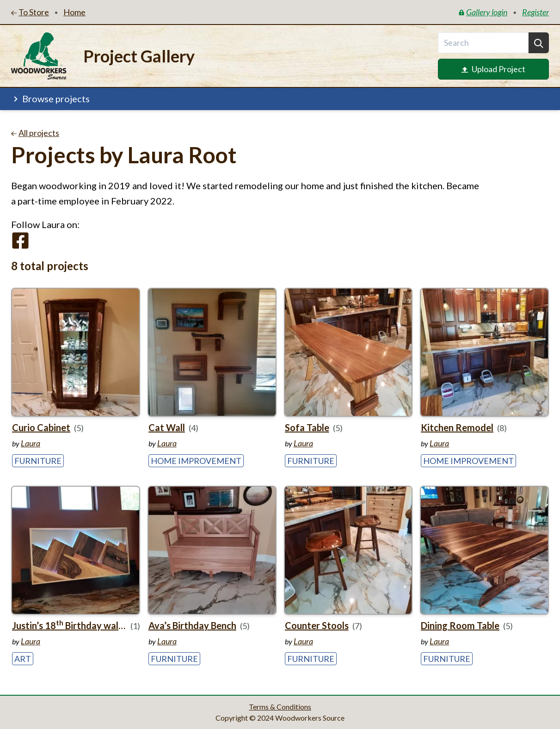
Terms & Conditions (280, 707)
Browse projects (50, 99)
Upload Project (493, 69)
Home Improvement (196, 461)
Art (23, 659)
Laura (31, 443)
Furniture (38, 461)
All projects (35, 133)
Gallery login (483, 12)
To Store (30, 12)
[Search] (539, 43)
